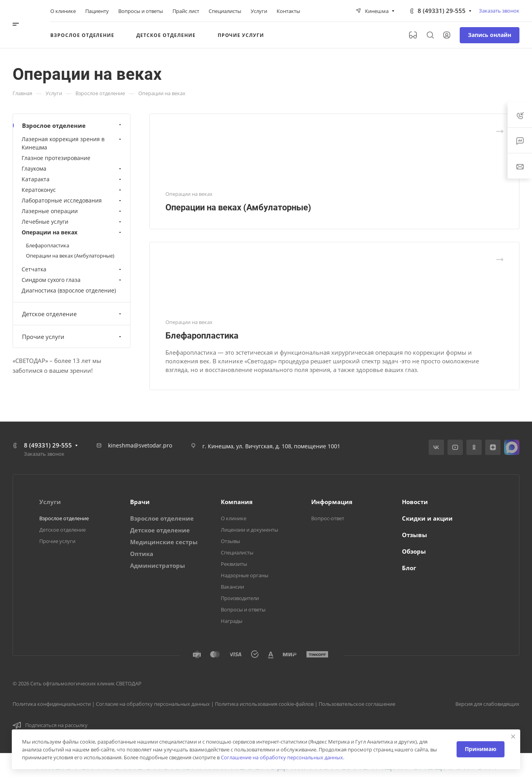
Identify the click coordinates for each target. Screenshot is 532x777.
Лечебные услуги (72, 222)
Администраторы (158, 565)
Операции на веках (72, 232)
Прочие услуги (72, 337)
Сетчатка (72, 269)
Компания (237, 502)
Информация (332, 502)
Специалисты (237, 552)
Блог (409, 568)
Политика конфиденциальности (52, 704)
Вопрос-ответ (328, 518)
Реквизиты (234, 564)
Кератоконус (72, 190)
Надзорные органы (245, 575)
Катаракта (72, 179)
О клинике (234, 518)
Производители (240, 598)
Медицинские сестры (164, 542)
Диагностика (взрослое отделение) (69, 290)
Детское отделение (72, 314)
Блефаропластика (202, 336)
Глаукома (72, 168)
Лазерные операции (72, 211)
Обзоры (414, 551)
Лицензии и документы (249, 530)
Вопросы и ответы (243, 609)
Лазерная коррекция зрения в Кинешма (72, 143)
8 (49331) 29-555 (442, 11)
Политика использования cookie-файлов (264, 704)
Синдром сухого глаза (72, 280)
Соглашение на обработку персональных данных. (283, 757)
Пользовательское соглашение (357, 704)
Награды (232, 621)
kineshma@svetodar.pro (140, 445)
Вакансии (232, 587)
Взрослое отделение (72, 125)
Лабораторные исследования (72, 200)
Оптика (142, 554)
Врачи (140, 502)
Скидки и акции (427, 518)
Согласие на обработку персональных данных (153, 704)
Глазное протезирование (56, 158)
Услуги (50, 502)
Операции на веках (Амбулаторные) (238, 207)
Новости (415, 502)
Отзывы (230, 541)
